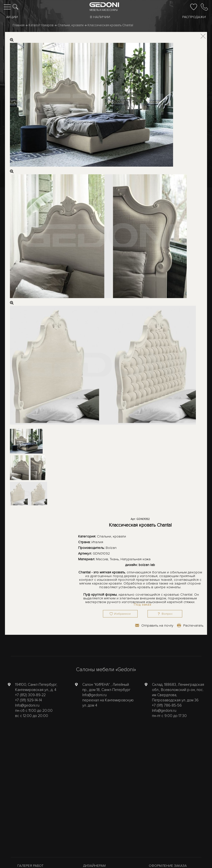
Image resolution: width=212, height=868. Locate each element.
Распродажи (194, 17)
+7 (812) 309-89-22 (30, 695)
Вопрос (167, 614)
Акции (12, 17)
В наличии (100, 17)
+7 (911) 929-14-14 (29, 700)
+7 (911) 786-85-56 (167, 705)
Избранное (122, 614)
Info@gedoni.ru (27, 705)
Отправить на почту (157, 625)
